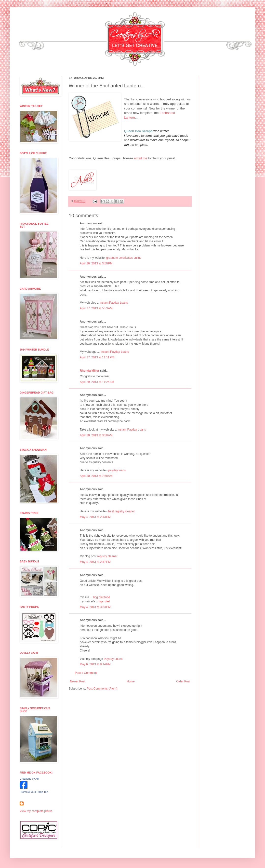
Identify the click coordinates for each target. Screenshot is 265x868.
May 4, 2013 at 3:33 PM (95, 607)
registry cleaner (107, 556)
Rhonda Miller (89, 371)
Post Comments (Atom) (102, 689)
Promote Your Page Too (34, 792)
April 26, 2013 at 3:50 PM (96, 263)
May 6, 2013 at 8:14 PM (95, 664)
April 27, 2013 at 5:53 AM (96, 308)
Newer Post (78, 681)
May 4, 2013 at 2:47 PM (95, 562)
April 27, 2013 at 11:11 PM (97, 357)
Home (131, 681)
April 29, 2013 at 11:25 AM (97, 382)
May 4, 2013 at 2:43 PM (95, 517)
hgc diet (104, 601)
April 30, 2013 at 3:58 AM (96, 435)
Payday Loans (113, 659)
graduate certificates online (124, 258)
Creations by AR (29, 779)
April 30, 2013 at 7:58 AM (96, 476)
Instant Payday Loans (114, 303)
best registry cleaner (121, 511)
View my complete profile (36, 811)
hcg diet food (102, 597)
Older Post (183, 681)
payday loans (117, 470)
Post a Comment (86, 673)
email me (141, 158)
